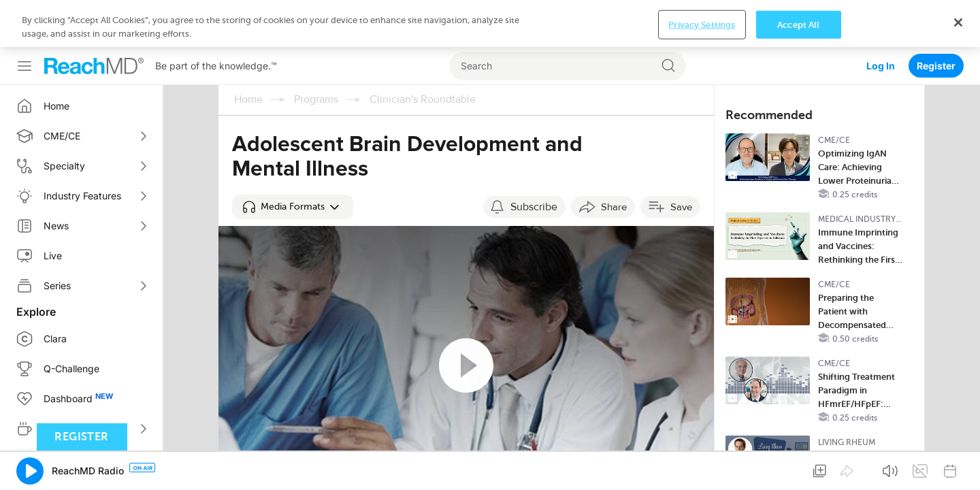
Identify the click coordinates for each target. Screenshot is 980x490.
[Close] (958, 466)
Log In (881, 19)
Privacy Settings (702, 469)
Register (936, 19)
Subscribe (534, 160)
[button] (293, 160)
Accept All (798, 469)
